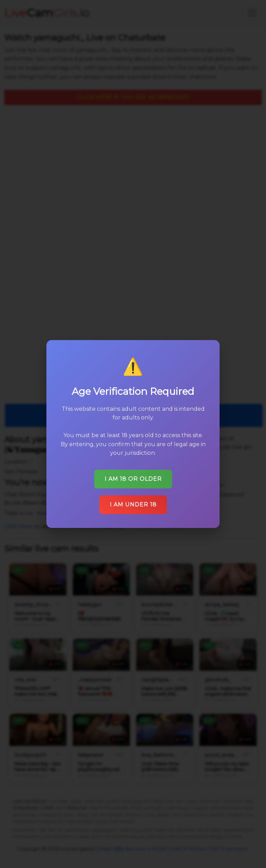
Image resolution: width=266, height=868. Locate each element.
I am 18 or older (133, 479)
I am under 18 (133, 505)
